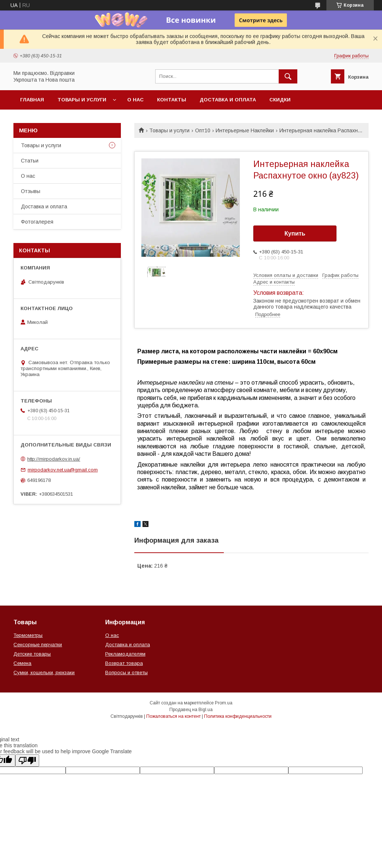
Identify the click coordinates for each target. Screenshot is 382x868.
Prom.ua (224, 703)
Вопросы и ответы (126, 673)
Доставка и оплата (228, 100)
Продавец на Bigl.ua (191, 710)
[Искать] (288, 76)
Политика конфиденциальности (238, 716)
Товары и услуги (82, 100)
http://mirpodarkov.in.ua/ (54, 459)
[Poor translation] (27, 760)
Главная (32, 100)
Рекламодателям (125, 654)
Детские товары (32, 654)
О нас (135, 100)
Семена (22, 663)
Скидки (280, 100)
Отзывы (31, 191)
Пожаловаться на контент (173, 716)
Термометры (28, 635)
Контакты (172, 100)
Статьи (30, 161)
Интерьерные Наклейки (245, 130)
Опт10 (203, 130)
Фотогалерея (37, 222)
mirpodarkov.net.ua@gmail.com (63, 470)
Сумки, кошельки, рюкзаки (44, 673)
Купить (295, 233)
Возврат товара (124, 663)
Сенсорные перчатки (38, 645)
